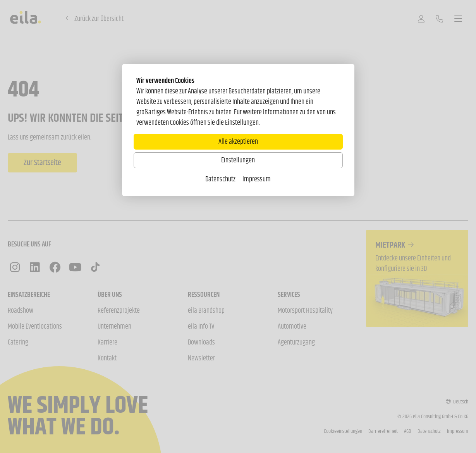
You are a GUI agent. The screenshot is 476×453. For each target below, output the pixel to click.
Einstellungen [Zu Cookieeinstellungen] (238, 160)
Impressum (257, 179)
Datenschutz (220, 179)
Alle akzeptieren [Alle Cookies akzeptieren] (238, 141)
